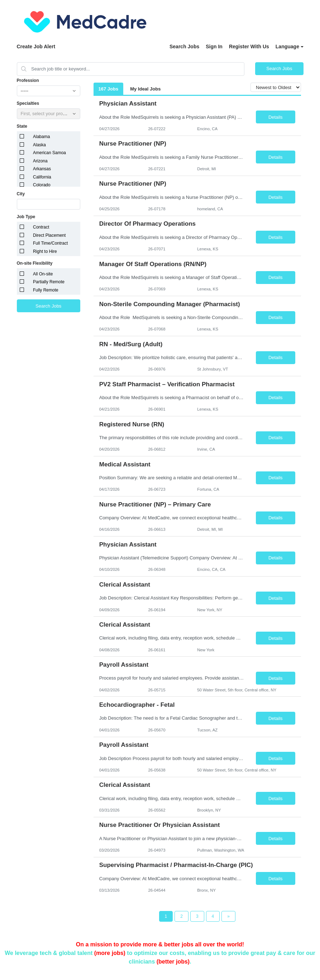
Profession (28, 80)
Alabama (41, 137)
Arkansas (42, 169)
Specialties (28, 103)
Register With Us (249, 46)
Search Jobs (184, 46)
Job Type (26, 217)
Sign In (214, 46)
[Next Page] (228, 916)
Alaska (39, 145)
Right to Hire (45, 251)
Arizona (40, 161)
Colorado (42, 185)
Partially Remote (49, 282)
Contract (41, 227)
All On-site (43, 274)
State (22, 126)
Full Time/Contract (50, 243)
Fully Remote (46, 290)
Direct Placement (49, 235)
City (21, 194)
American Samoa (49, 153)
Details (276, 117)
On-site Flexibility (35, 263)
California (42, 177)
